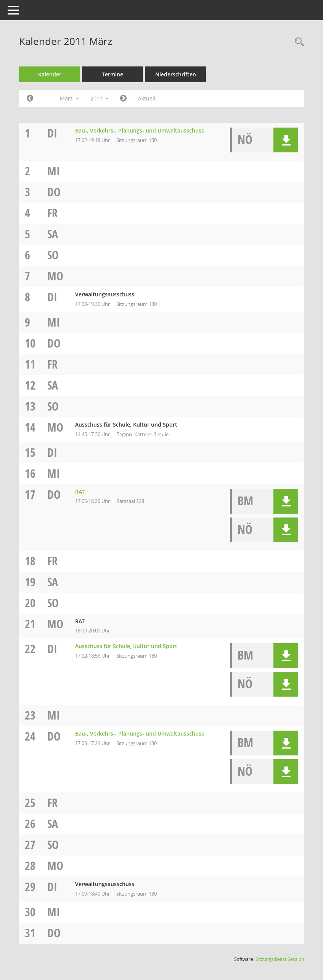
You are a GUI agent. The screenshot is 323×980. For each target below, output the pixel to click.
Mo (55, 276)
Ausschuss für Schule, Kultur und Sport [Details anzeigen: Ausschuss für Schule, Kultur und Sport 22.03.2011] (126, 646)
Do (54, 192)
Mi (54, 171)
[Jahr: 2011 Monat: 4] (123, 99)
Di (52, 133)
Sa (53, 234)
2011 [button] (100, 98)
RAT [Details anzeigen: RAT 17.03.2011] (80, 492)
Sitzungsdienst (280, 959)
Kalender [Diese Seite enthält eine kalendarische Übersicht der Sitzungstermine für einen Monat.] (50, 74)
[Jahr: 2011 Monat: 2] (30, 99)
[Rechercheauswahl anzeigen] (297, 42)
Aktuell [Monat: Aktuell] (147, 98)
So (53, 255)
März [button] (69, 98)
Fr (52, 213)
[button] (286, 140)
